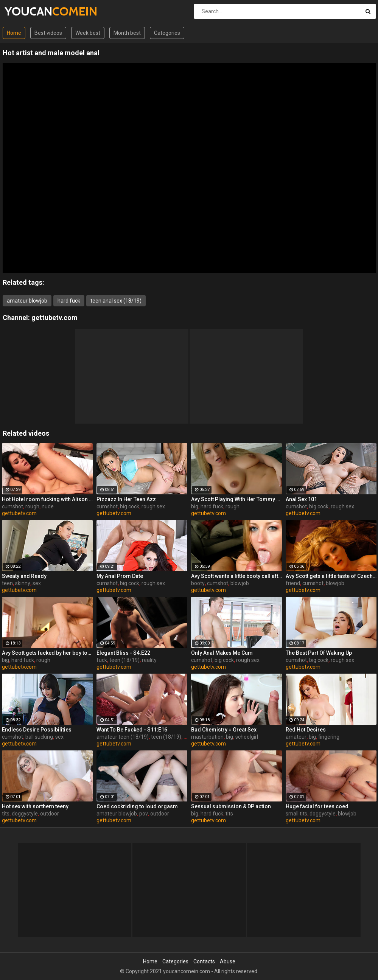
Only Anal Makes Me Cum (222, 653)
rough (32, 506)
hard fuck (69, 301)
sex (37, 583)
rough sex (153, 506)
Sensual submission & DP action (231, 806)
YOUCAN (24, 11)
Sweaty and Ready (24, 576)
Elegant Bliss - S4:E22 (123, 653)
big (195, 506)
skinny (23, 583)
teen (7, 583)
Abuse (228, 961)
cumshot (12, 506)
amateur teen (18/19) (123, 737)
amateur (296, 737)
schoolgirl (247, 737)
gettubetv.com (54, 318)
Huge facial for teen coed (317, 806)
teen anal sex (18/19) (116, 301)
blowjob (240, 583)
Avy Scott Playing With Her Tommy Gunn (236, 499)
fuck (102, 660)
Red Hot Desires (306, 730)
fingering (329, 737)
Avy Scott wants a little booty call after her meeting (236, 576)
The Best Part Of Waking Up (319, 653)
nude (48, 506)
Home (14, 33)
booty (198, 583)
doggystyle (25, 814)
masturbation (207, 737)
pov (144, 814)
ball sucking (39, 737)
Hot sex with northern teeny (35, 806)
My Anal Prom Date (120, 576)
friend (293, 583)
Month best (127, 33)
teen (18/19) (124, 660)
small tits (296, 814)
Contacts (204, 961)
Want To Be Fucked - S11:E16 (132, 730)
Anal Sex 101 (301, 499)
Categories (167, 33)
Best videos (48, 33)
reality (149, 660)
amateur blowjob (27, 301)
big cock (130, 506)
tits (6, 814)
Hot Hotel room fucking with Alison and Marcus (47, 499)
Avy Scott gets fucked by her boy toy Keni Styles (47, 653)
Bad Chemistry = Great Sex (224, 730)
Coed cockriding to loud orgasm (137, 806)
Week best (88, 33)
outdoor (50, 814)
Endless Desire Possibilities (37, 730)
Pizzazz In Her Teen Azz (126, 499)
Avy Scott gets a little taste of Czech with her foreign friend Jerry (331, 576)
